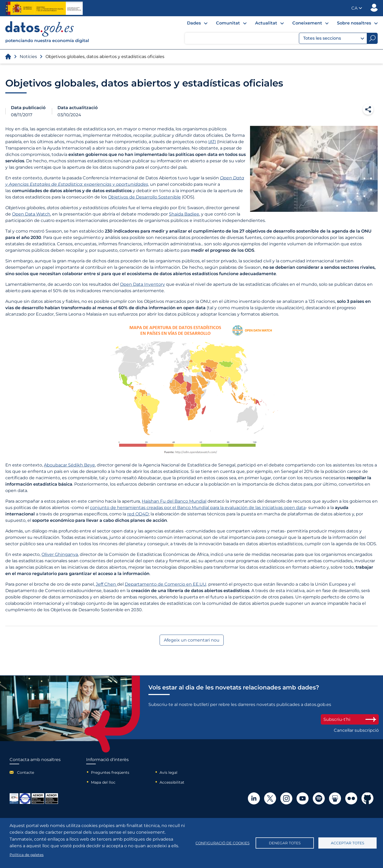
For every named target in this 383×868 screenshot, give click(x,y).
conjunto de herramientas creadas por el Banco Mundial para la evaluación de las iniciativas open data (198, 508)
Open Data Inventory (142, 284)
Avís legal (168, 772)
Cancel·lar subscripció (356, 730)
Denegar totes (285, 843)
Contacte (26, 772)
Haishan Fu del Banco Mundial (174, 501)
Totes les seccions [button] (334, 38)
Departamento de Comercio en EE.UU (166, 584)
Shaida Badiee (184, 214)
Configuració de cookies (222, 843)
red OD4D (138, 514)
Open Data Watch (31, 214)
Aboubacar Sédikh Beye (69, 465)
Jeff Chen (106, 584)
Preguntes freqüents (110, 772)
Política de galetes (27, 855)
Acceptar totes (347, 843)
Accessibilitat (172, 782)
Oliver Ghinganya (60, 554)
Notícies (28, 57)
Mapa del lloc (103, 782)
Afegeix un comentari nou (192, 640)
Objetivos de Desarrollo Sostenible (144, 197)
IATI (212, 142)
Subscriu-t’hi (350, 719)
